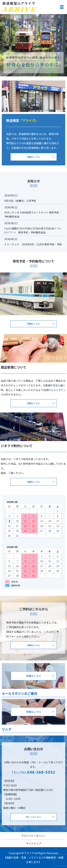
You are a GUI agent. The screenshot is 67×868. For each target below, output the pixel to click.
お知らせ (34, 181)
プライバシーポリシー (34, 836)
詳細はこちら (34, 157)
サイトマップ (34, 843)
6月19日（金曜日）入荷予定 (20, 201)
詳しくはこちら (34, 817)
